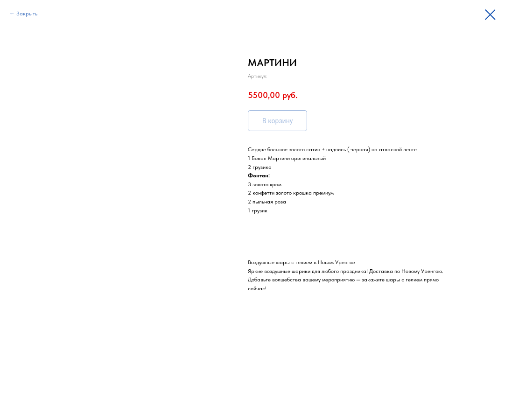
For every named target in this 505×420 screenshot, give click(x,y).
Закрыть (27, 14)
